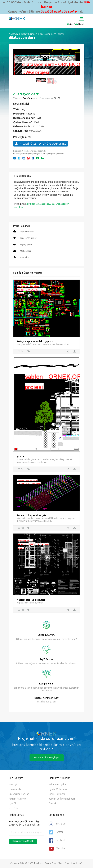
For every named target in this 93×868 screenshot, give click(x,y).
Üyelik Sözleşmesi (58, 790)
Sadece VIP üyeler (28, 238)
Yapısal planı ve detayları (31, 600)
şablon (21, 457)
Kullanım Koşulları (58, 785)
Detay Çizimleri (29, 34)
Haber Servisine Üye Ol (23, 841)
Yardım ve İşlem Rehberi (62, 799)
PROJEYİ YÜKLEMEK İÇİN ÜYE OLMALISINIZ (41, 144)
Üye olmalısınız (27, 231)
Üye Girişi (14, 808)
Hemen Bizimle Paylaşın (47, 758)
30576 (57, 98)
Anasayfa (14, 34)
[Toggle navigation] (82, 18)
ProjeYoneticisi (30, 98)
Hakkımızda (15, 790)
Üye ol (81, 24)
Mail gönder (26, 251)
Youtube (57, 849)
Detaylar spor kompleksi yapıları (35, 341)
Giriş (71, 24)
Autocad (30, 114)
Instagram (57, 824)
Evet (39, 118)
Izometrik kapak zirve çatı (31, 516)
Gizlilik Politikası (57, 794)
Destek (52, 804)
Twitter (56, 832)
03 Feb (21, 351)
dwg (23, 109)
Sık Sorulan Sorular (19, 794)
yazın (53, 702)
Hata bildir (25, 257)
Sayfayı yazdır (26, 244)
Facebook (57, 841)
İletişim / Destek (17, 799)
